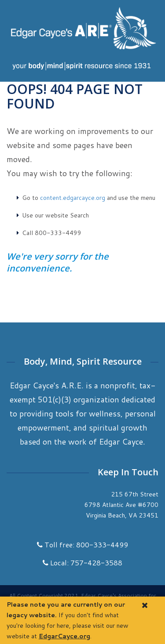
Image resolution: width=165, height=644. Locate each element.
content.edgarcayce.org (73, 198)
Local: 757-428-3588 (82, 563)
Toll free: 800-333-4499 (82, 545)
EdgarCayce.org (64, 636)
